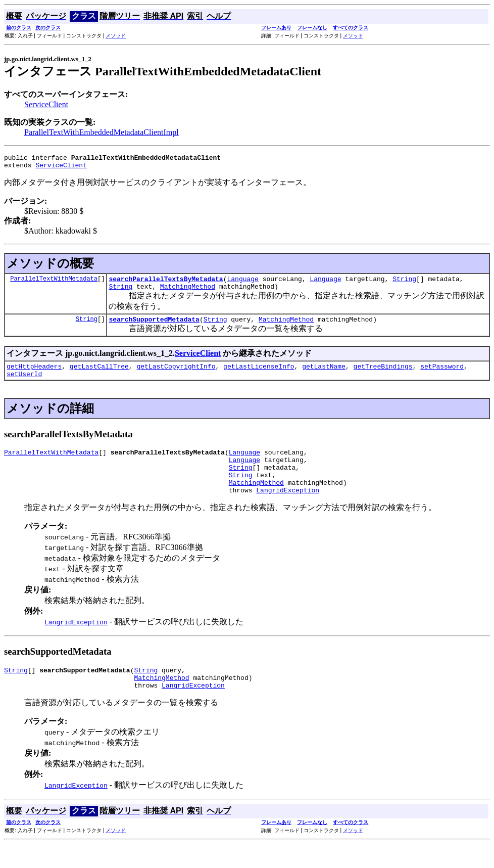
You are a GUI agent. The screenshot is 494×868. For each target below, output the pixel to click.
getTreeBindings (383, 375)
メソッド (116, 36)
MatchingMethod (188, 292)
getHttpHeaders (34, 375)
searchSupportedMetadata (154, 327)
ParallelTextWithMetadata (54, 283)
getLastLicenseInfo (259, 375)
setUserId (24, 384)
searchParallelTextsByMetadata (166, 283)
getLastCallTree (99, 375)
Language (242, 283)
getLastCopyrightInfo (176, 375)
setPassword (442, 375)
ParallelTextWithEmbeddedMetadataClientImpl (102, 132)
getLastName (324, 375)
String (404, 283)
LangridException (288, 510)
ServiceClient (46, 104)
